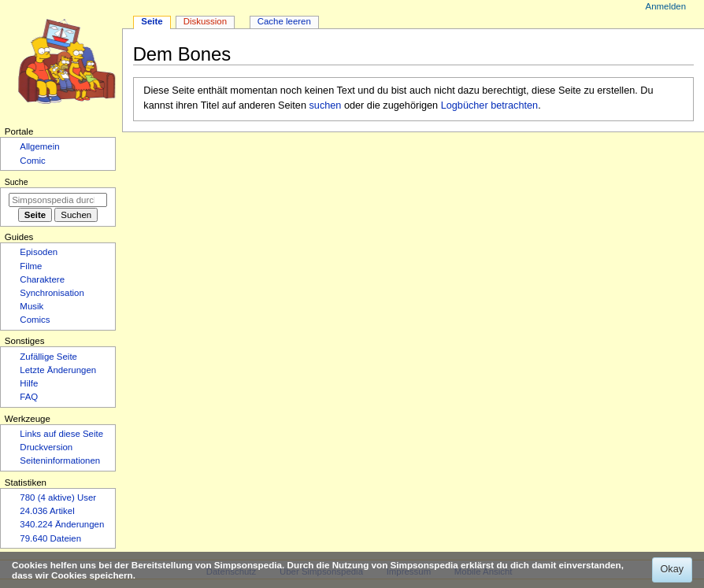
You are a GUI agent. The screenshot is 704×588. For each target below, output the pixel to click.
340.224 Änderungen (62, 524)
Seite (152, 21)
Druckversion (46, 447)
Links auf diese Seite (61, 434)
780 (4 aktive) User (58, 497)
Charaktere (42, 279)
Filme (31, 266)
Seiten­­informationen (60, 460)
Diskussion (205, 21)
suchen (326, 105)
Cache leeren (284, 21)
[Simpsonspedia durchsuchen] (58, 200)
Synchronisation (52, 293)
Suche (17, 182)
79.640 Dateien (50, 538)
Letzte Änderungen (58, 370)
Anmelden (666, 6)
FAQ (29, 397)
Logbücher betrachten (489, 105)
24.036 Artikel (47, 511)
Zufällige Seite (48, 357)
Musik (31, 306)
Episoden (39, 252)
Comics (35, 320)
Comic (32, 161)
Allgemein (39, 146)
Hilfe (29, 383)
